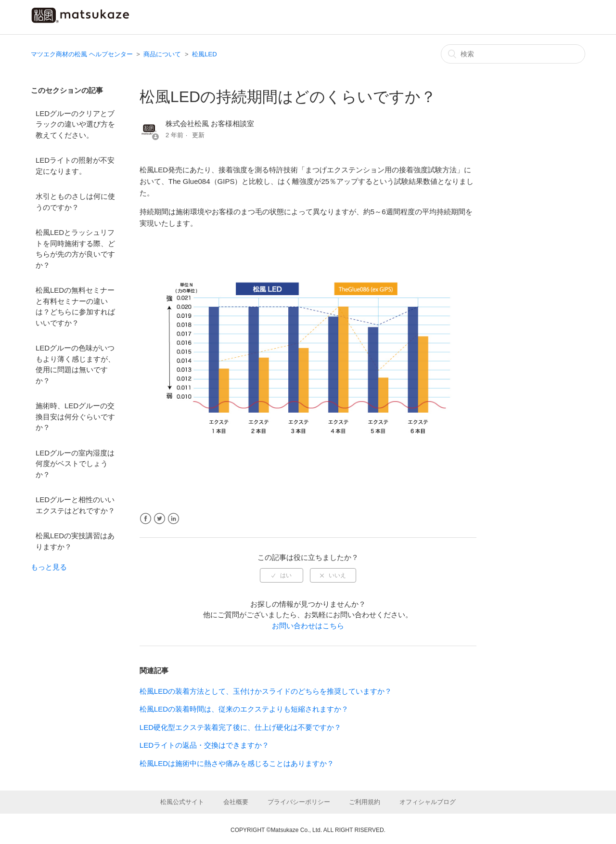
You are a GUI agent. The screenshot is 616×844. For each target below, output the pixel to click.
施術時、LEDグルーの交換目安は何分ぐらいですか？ (75, 416)
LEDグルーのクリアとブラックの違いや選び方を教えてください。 (75, 124)
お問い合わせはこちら (308, 626)
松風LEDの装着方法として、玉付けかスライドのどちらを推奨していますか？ (266, 691)
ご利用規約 (365, 802)
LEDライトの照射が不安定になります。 (75, 166)
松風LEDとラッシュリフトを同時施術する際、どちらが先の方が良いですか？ (75, 249)
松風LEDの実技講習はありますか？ (75, 541)
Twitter (160, 519)
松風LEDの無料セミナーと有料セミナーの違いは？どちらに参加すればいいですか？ (75, 306)
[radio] (282, 575)
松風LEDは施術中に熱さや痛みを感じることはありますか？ (237, 763)
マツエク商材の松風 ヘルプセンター (82, 54)
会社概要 (236, 802)
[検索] (513, 54)
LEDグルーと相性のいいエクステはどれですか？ (75, 505)
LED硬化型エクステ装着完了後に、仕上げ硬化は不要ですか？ (240, 727)
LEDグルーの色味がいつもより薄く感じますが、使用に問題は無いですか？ (75, 364)
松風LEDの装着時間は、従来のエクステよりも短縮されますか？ (244, 709)
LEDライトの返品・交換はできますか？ (204, 745)
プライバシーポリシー (299, 802)
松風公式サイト (182, 802)
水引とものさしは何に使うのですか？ (75, 202)
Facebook (146, 519)
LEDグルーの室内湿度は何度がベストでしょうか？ (75, 464)
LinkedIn (173, 519)
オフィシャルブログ (428, 802)
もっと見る (49, 567)
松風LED (204, 54)
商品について (162, 54)
